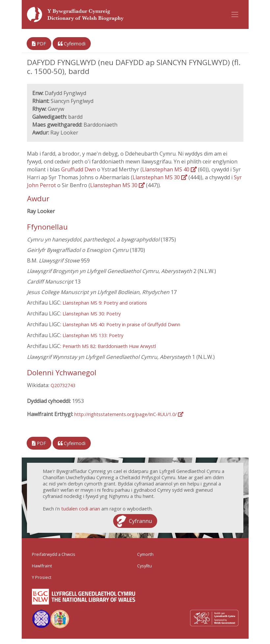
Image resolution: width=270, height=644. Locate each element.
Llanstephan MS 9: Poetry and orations (105, 303)
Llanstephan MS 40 (169, 169)
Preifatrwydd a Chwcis (54, 554)
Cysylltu (145, 566)
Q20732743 (63, 385)
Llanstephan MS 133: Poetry (93, 335)
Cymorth (145, 554)
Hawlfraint (42, 566)
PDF (39, 44)
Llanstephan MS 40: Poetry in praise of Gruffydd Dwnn (121, 324)
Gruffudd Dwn (79, 169)
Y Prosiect (42, 577)
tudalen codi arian (81, 509)
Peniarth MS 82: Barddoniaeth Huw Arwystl (109, 346)
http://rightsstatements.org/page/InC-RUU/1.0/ (129, 414)
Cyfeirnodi (72, 44)
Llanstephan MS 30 (160, 177)
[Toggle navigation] (235, 14)
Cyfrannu (140, 521)
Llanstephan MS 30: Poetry (92, 314)
